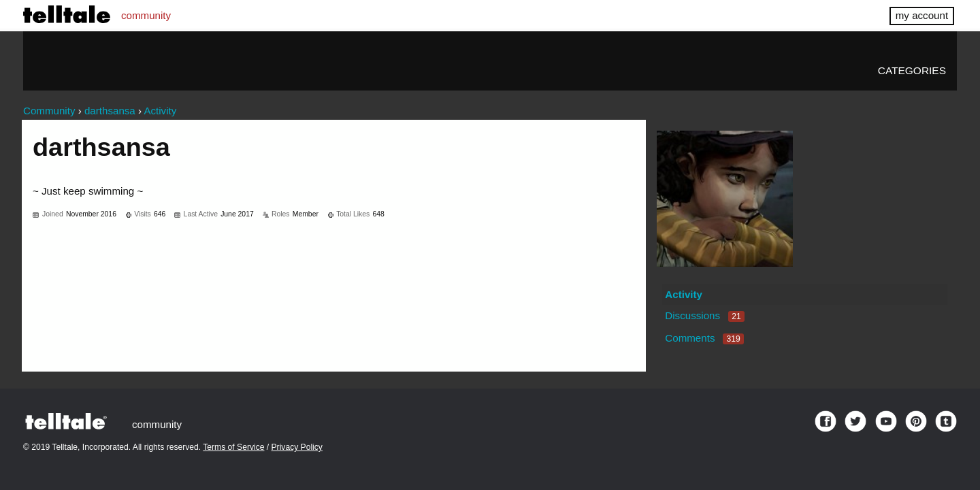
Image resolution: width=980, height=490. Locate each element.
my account (922, 15)
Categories (912, 70)
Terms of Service (233, 447)
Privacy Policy (297, 447)
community (146, 15)
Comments (704, 338)
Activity (684, 294)
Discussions (704, 315)
